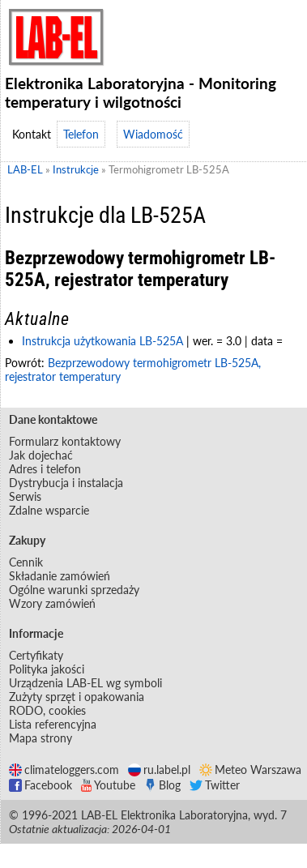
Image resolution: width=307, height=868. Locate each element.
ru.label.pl (159, 770)
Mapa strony (41, 738)
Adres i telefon (45, 469)
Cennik (26, 562)
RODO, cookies (47, 710)
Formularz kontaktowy (65, 441)
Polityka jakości (47, 669)
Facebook (41, 785)
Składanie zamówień (60, 576)
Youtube (108, 785)
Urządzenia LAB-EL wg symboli (85, 683)
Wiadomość (153, 134)
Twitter (215, 785)
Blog (162, 785)
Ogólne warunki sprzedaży (74, 590)
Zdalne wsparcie (49, 510)
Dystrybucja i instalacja (66, 483)
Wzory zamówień (52, 603)
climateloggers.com (64, 770)
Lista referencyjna (53, 724)
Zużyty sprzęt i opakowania (77, 697)
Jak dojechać (41, 455)
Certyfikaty (36, 655)
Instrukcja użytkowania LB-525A (102, 341)
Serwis (25, 496)
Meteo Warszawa (250, 770)
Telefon (81, 134)
